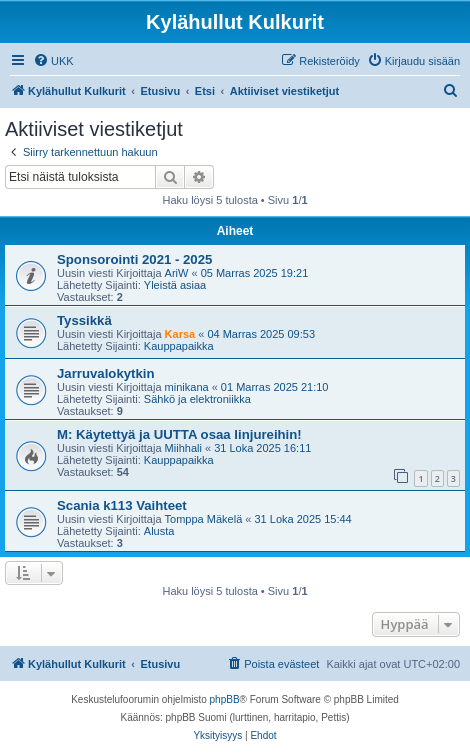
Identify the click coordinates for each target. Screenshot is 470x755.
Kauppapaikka (179, 346)
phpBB (225, 699)
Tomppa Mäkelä (204, 519)
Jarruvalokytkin (106, 373)
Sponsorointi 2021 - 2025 (134, 259)
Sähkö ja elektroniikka (197, 399)
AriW (177, 273)
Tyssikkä (84, 320)
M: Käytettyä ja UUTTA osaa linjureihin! (179, 434)
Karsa (180, 334)
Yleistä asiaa (175, 285)
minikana (187, 387)
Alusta (159, 531)
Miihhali (183, 448)
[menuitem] (53, 61)
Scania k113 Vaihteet (122, 505)
